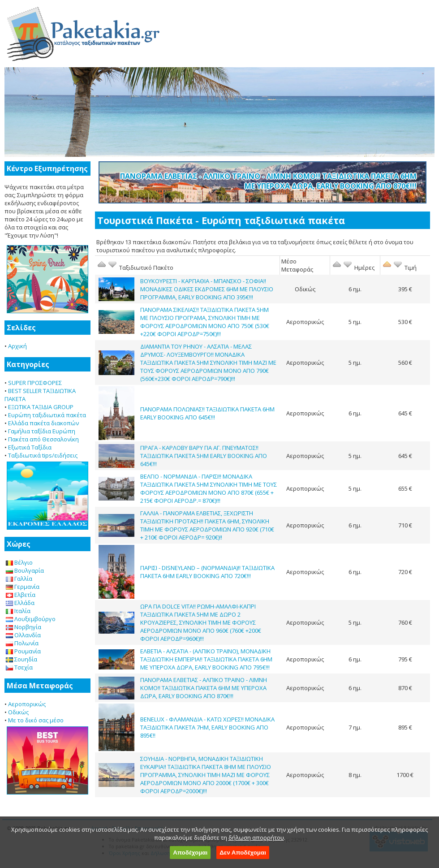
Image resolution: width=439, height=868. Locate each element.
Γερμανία (23, 587)
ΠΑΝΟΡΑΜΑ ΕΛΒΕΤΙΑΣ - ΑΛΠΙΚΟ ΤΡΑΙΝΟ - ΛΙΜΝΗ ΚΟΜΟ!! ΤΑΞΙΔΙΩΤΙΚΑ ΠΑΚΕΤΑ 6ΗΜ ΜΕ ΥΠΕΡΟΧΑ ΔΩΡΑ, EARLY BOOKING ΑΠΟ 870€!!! (268, 181)
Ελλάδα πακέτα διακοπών (43, 423)
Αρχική (17, 346)
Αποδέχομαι (190, 853)
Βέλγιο (19, 562)
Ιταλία (18, 611)
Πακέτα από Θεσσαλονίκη (43, 439)
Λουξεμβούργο (31, 619)
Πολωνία (22, 643)
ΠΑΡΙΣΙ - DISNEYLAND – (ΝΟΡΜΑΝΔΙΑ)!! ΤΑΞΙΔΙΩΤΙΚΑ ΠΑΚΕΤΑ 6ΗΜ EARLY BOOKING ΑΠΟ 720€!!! (207, 572)
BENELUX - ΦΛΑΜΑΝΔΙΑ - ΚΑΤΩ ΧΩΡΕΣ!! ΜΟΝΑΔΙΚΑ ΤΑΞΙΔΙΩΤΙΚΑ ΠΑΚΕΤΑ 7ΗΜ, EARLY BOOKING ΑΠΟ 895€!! (207, 727)
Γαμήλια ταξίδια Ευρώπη (42, 431)
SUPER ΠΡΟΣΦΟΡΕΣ (35, 383)
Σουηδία (22, 659)
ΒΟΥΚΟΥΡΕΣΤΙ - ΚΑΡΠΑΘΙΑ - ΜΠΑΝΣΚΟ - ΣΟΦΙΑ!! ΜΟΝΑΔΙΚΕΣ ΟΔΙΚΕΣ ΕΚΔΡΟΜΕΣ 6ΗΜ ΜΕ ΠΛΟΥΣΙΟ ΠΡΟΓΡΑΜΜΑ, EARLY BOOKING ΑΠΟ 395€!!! (207, 289)
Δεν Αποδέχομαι (243, 853)
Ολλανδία (23, 635)
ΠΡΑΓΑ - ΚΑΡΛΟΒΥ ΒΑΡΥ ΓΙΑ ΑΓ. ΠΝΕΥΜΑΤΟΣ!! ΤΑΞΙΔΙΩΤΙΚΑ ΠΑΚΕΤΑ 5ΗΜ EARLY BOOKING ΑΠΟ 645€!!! (204, 456)
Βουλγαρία (25, 570)
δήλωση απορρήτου (256, 838)
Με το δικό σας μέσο (36, 720)
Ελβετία (21, 595)
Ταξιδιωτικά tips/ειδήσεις (43, 455)
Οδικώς (18, 712)
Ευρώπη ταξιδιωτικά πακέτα (47, 415)
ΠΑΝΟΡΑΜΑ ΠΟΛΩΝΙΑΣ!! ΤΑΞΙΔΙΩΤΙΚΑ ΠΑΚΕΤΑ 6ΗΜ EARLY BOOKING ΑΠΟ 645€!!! (207, 413)
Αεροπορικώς (27, 704)
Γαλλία (19, 579)
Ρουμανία (23, 651)
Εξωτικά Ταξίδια (30, 447)
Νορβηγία (24, 627)
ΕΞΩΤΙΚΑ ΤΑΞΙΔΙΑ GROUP (41, 407)
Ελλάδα (20, 603)
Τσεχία (19, 667)
